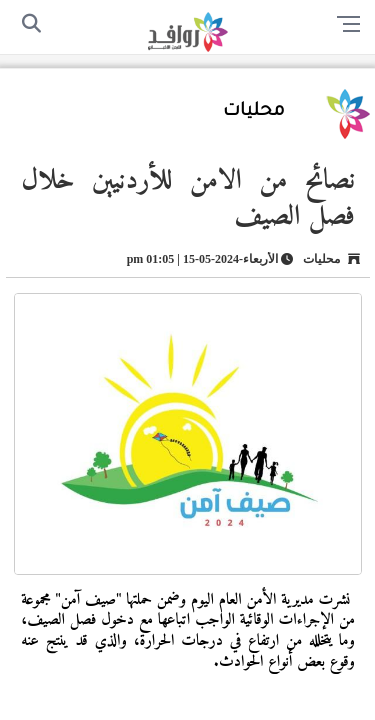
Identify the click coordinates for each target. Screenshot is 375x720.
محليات (254, 112)
